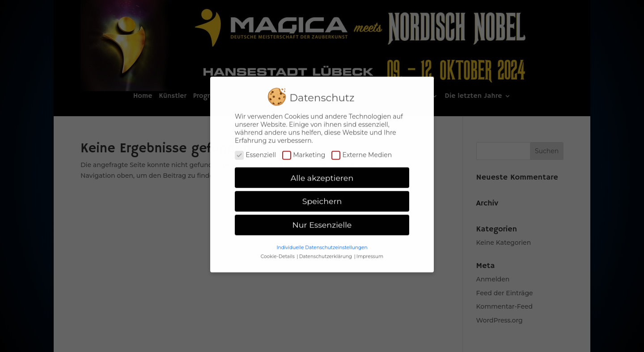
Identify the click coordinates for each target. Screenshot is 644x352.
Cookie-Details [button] (278, 252)
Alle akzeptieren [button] (322, 174)
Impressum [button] (370, 252)
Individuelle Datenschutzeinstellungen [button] (322, 243)
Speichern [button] (322, 197)
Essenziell (255, 151)
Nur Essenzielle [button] (322, 221)
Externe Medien (362, 151)
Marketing (304, 151)
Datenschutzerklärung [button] (326, 252)
